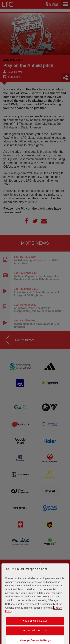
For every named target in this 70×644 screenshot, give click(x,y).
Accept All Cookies (35, 634)
